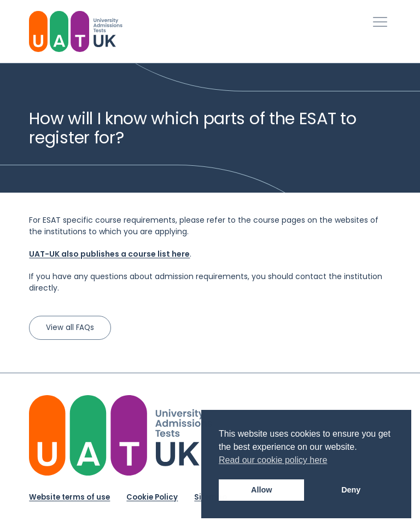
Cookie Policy (152, 497)
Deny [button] (351, 490)
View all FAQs (70, 328)
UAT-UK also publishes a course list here (109, 254)
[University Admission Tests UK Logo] (121, 435)
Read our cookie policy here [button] (273, 460)
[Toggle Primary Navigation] (380, 22)
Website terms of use (69, 497)
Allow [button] (261, 490)
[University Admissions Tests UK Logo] (76, 31)
